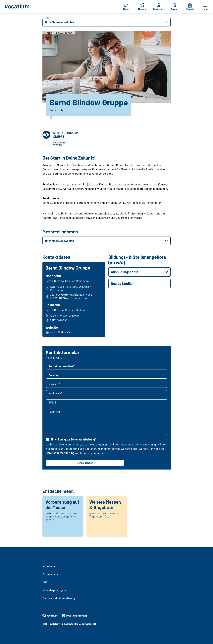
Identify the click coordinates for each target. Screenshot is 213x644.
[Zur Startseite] (18, 7)
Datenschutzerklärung (60, 454)
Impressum (50, 566)
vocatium (50, 616)
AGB (45, 582)
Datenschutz (50, 574)
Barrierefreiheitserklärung (59, 598)
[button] (107, 22)
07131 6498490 (57, 321)
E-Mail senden (85, 464)
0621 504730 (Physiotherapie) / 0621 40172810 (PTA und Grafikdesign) (70, 297)
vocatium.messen (76, 616)
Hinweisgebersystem (55, 590)
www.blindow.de (61, 333)
